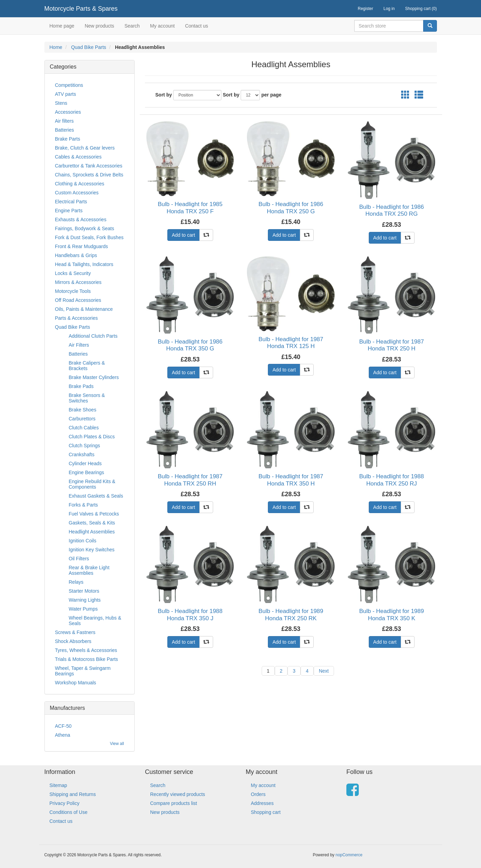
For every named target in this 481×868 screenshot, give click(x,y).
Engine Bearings (87, 472)
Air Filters (79, 345)
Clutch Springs (85, 446)
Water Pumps (83, 609)
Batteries (65, 130)
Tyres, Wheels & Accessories (86, 650)
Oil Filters (79, 559)
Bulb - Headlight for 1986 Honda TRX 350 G (190, 345)
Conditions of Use (69, 812)
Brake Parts (68, 139)
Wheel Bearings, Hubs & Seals (95, 621)
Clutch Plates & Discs (92, 437)
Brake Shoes (83, 410)
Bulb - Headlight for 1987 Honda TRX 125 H (291, 343)
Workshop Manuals (76, 683)
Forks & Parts (83, 505)
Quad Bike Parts (88, 47)
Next (324, 671)
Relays (76, 582)
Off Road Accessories (78, 300)
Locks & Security (73, 273)
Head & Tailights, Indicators (84, 264)
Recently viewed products (178, 794)
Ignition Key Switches (92, 550)
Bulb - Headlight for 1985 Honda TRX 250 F (190, 208)
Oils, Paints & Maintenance (84, 309)
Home (56, 47)
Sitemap (58, 785)
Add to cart (184, 235)
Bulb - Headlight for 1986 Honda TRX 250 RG (391, 210)
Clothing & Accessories (80, 184)
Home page (62, 26)
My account (163, 26)
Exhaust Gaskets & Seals (96, 496)
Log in (389, 9)
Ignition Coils (83, 541)
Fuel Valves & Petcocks (94, 514)
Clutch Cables (84, 428)
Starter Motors (84, 591)
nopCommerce (349, 855)
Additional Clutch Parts (93, 336)
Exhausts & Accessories (81, 219)
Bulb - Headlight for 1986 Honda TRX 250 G (291, 208)
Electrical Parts (71, 202)
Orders (258, 794)
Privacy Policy (65, 803)
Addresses (262, 803)
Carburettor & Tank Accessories (89, 166)
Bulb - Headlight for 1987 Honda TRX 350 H (291, 480)
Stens (61, 103)
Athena (63, 735)
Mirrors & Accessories (78, 282)
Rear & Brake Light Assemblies (89, 570)
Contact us (196, 26)
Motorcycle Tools (73, 291)
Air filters (64, 121)
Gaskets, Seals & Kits (92, 523)
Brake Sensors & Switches (87, 398)
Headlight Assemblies (92, 532)
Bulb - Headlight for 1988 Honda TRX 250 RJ (391, 480)
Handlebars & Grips (76, 255)
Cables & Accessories (78, 157)
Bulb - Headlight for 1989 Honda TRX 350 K (391, 615)
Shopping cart (266, 812)
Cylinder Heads (85, 463)
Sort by (164, 95)
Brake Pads (81, 386)
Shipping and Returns (73, 794)
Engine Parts (69, 211)
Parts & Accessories (77, 318)
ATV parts (66, 94)
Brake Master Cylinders (94, 377)
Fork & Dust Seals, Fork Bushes (89, 237)
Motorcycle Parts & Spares (81, 9)
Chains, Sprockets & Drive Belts (89, 175)
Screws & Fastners (75, 632)
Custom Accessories (77, 193)
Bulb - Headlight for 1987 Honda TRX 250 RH (190, 480)
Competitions (69, 85)
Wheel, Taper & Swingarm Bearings (83, 671)
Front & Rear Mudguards (82, 246)
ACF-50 (63, 726)
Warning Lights (85, 600)
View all (117, 744)
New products (100, 26)
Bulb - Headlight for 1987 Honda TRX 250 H (391, 345)
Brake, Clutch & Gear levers (85, 148)
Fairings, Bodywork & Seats (85, 228)
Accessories (68, 112)
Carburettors (82, 419)
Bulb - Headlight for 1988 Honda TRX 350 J (190, 615)
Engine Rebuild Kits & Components (92, 484)
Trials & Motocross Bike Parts (87, 659)
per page (271, 95)
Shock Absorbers (73, 641)
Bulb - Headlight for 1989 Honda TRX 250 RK (291, 615)
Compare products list (174, 803)
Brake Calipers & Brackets (87, 366)
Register (365, 9)
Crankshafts (82, 455)
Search (132, 26)
